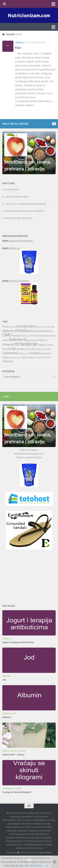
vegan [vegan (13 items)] (6, 357)
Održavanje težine (12, 789)
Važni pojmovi (9, 714)
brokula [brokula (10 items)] (51, 327)
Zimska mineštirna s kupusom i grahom (25, 211)
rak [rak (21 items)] (13, 348)
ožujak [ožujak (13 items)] (41, 345)
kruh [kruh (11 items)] (29, 340)
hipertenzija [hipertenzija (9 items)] (25, 336)
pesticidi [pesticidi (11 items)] (49, 345)
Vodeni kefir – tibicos (13, 755)
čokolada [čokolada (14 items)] (7, 361)
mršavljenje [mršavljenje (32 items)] (26, 344)
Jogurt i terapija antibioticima (18, 642)
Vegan (22, 751)
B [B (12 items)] (37, 327)
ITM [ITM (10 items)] (32, 336)
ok (47, 866)
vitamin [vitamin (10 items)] (24, 357)
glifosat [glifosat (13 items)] (32, 331)
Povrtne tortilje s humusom (19, 218)
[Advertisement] (29, 576)
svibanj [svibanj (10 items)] (21, 353)
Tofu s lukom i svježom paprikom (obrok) (25, 204)
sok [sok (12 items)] (49, 349)
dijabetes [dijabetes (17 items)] (8, 331)
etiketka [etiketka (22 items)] (21, 331)
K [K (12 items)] (39, 336)
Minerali (20, 43)
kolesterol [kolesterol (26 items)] (18, 339)
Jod (4, 680)
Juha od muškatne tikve (17, 197)
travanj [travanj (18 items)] (34, 353)
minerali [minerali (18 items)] (8, 344)
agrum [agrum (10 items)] (13, 327)
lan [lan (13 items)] (41, 340)
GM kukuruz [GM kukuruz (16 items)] (45, 331)
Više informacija (33, 866)
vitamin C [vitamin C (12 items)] (32, 357)
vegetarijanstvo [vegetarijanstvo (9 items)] (15, 358)
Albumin (7, 717)
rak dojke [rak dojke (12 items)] (21, 349)
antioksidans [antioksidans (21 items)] (26, 326)
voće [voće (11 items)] (48, 357)
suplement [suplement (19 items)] (10, 353)
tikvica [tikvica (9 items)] (27, 353)
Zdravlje (7, 639)
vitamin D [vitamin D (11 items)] (42, 357)
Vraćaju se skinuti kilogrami (17, 792)
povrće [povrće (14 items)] (6, 349)
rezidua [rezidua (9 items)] (44, 349)
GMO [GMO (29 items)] (7, 335)
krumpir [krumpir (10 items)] (35, 340)
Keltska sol (11, 248)
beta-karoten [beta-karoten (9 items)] (43, 327)
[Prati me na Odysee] (54, 124)
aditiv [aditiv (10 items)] (7, 327)
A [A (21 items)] (3, 326)
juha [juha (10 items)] (36, 336)
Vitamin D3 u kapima (16, 281)
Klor (18, 48)
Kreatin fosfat (12, 189)
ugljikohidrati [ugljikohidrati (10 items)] (46, 353)
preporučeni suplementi (18, 241)
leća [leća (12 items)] (45, 340)
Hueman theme (45, 852)
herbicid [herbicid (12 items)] (17, 336)
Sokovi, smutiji (10, 751)
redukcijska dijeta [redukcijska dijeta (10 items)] (33, 349)
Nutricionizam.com (29, 15)
